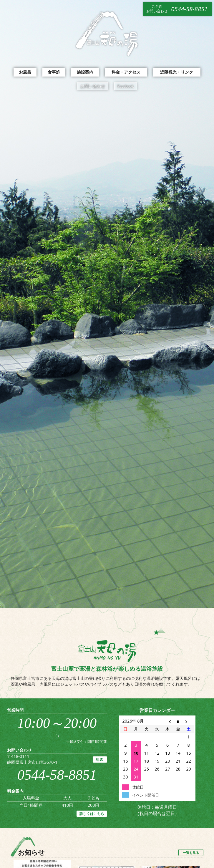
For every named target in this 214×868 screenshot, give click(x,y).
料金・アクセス (126, 72)
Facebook (126, 86)
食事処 (54, 72)
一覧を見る (191, 853)
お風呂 (25, 72)
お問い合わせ (93, 86)
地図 (100, 759)
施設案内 (85, 72)
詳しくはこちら (92, 814)
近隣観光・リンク (177, 72)
